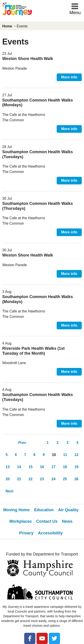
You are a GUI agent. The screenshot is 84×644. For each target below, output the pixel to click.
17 (54, 467)
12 (76, 455)
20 (8, 479)
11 (65, 455)
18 (65, 467)
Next (10, 491)
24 (54, 479)
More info (69, 77)
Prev (22, 443)
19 (76, 467)
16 (42, 467)
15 (30, 467)
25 (65, 479)
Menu (75, 13)
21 (19, 479)
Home (7, 26)
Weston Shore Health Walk (28, 59)
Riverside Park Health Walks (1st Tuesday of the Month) (33, 351)
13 (8, 467)
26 (76, 479)
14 (19, 467)
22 (30, 479)
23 (42, 479)
